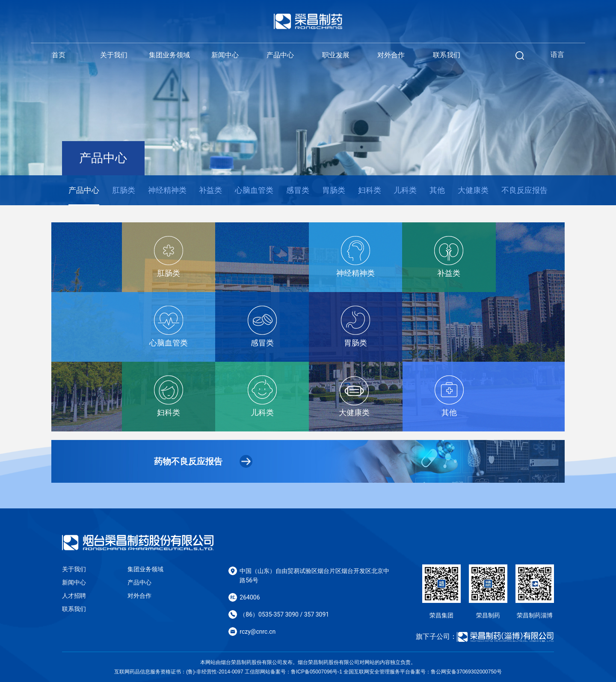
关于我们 (114, 55)
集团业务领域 (169, 55)
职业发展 (336, 55)
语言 (557, 55)
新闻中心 (225, 55)
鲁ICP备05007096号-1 (317, 672)
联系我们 (447, 55)
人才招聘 (74, 596)
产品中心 (280, 55)
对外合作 (391, 55)
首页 (59, 55)
